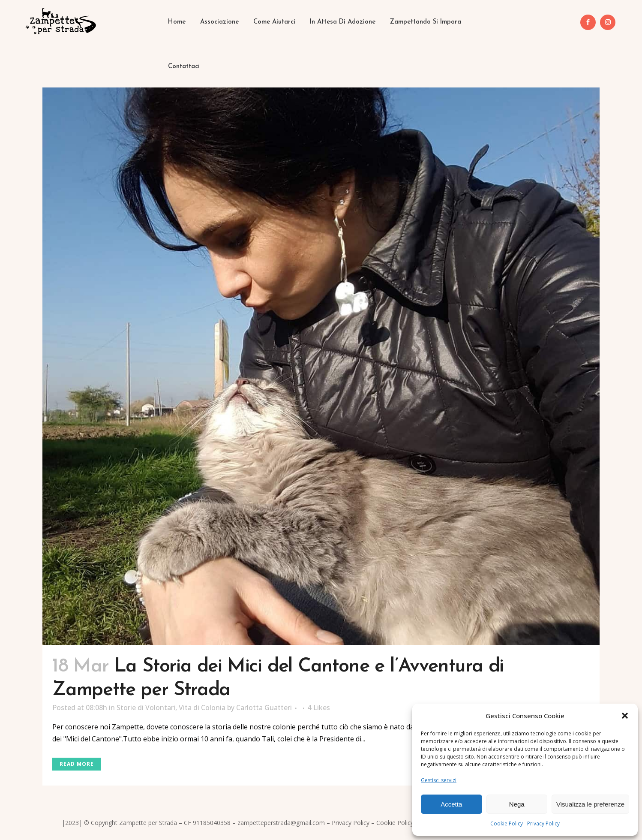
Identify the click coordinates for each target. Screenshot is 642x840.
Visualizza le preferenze (590, 804)
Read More (77, 764)
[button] (625, 716)
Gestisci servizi (439, 780)
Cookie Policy (507, 823)
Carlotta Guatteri (264, 708)
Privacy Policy (543, 823)
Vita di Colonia (202, 708)
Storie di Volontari (146, 708)
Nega (517, 804)
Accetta (451, 804)
